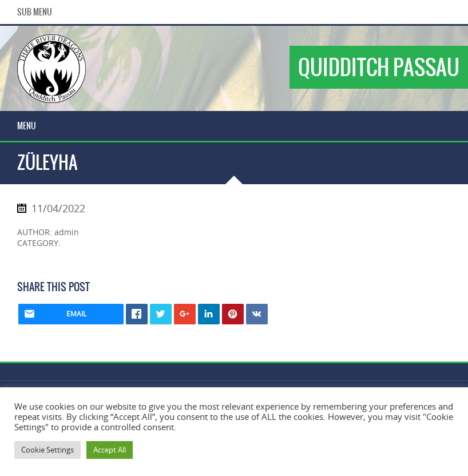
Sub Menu (35, 12)
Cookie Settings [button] (47, 450)
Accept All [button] (110, 450)
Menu (27, 126)
